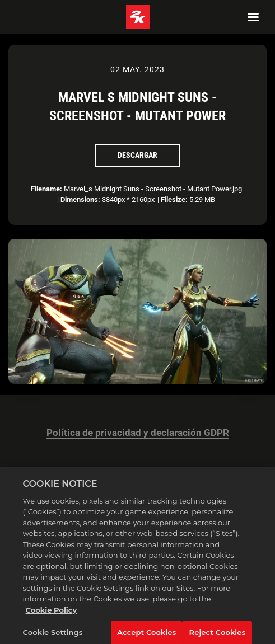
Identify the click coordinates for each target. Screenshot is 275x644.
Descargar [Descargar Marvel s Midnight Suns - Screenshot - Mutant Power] (137, 155)
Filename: (46, 189)
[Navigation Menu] (253, 17)
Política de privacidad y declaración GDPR (138, 433)
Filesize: (174, 199)
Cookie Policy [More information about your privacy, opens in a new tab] (52, 618)
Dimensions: (80, 199)
